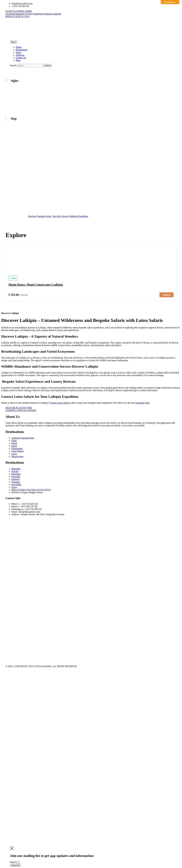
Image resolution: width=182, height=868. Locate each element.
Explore (167, 295)
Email (13, 862)
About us (20, 55)
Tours (18, 52)
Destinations (22, 50)
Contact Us (21, 58)
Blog (18, 60)
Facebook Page (142, 403)
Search (13, 65)
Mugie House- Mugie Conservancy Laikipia (36, 285)
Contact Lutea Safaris (60, 403)
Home (19, 47)
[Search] (48, 66)
